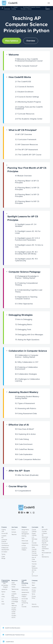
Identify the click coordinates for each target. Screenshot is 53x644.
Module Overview (23, 176)
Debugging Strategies (21, 315)
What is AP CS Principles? (23, 130)
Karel (3, 604)
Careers (34, 588)
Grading (24, 536)
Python (3, 592)
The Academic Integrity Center (29, 119)
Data (23, 538)
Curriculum (7, 9)
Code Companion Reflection (28, 459)
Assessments (25, 592)
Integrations (25, 543)
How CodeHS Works (20, 77)
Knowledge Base (15, 603)
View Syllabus (12, 41)
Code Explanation (24, 454)
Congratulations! (23, 491)
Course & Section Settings (27, 97)
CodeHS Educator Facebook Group (14, 635)
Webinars (14, 606)
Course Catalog (34, 531)
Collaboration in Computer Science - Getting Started (27, 356)
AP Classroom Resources (26, 145)
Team (33, 585)
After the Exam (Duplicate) (27, 475)
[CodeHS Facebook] (19, 513)
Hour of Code (34, 558)
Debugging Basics (24, 324)
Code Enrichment (24, 444)
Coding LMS (4, 531)
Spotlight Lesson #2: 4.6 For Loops (28, 232)
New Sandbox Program (5, 585)
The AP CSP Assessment (26, 150)
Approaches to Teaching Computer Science (26, 298)
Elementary (35, 545)
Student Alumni (14, 617)
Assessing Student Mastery (23, 392)
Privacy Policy (34, 597)
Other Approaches (24, 304)
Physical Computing (25, 602)
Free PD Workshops (45, 544)
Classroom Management (25, 533)
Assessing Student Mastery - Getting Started (27, 397)
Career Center (14, 613)
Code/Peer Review (24, 449)
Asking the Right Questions (27, 340)
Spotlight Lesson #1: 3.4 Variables (26, 225)
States (13, 587)
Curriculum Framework (26, 139)
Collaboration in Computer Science (28, 351)
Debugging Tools (23, 329)
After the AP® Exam (19, 471)
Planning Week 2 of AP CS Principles (27, 189)
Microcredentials (46, 553)
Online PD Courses (45, 531)
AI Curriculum (35, 575)
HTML (3, 597)
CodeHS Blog (14, 595)
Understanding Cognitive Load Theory (29, 291)
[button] (27, 55)
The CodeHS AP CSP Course (28, 155)
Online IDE (5, 533)
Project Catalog (34, 534)
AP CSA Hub (34, 571)
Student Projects (14, 609)
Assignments (25, 530)
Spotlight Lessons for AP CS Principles (23, 218)
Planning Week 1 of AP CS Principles (27, 182)
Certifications (5, 546)
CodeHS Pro (4, 537)
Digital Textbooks (35, 567)
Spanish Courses (34, 552)
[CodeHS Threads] (34, 513)
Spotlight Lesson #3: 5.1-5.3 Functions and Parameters (27, 239)
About (33, 583)
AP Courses (34, 542)
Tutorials (34, 564)
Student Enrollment (24, 92)
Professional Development (5, 549)
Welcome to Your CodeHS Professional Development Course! (29, 60)
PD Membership (45, 556)
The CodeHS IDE (23, 82)
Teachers (14, 535)
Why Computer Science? (26, 66)
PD (43, 527)
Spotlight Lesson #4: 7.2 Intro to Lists (29, 246)
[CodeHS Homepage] (10, 3)
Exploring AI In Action (25, 434)
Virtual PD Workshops (45, 540)
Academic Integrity (24, 549)
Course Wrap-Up (18, 486)
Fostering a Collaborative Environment (26, 368)
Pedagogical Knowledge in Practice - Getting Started (27, 277)
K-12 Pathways (34, 538)
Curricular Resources (25, 114)
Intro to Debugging (24, 319)
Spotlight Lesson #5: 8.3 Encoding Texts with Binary (26, 253)
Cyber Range (3, 558)
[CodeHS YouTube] (28, 513)
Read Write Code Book (15, 599)
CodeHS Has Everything (25, 582)
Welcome (14, 55)
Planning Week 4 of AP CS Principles (27, 202)
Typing (3, 554)
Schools (14, 532)
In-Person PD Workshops (45, 535)
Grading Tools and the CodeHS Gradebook (29, 108)
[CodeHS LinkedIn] (25, 513)
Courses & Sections (24, 87)
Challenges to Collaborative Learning (27, 380)
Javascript (4, 589)
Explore (48, 9)
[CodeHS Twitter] (31, 513)
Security (34, 604)
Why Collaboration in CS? (27, 362)
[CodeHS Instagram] (22, 513)
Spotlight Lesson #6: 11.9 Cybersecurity (26, 260)
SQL (3, 601)
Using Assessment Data (26, 413)
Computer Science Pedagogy (25, 272)
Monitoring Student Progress (28, 102)
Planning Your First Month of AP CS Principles (27, 170)
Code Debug (22, 439)
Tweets (14, 592)
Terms (33, 594)
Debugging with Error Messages (29, 335)
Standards (35, 555)
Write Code (25, 541)
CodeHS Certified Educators (11, 628)
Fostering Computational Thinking (26, 284)
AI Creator (4, 552)
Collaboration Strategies (26, 374)
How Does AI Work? (24, 429)
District (14, 530)
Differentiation (26, 588)
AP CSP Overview (23, 134)
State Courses (34, 548)
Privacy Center (34, 591)
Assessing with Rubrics (26, 408)
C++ (3, 599)
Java (3, 594)
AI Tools (24, 546)
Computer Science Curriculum (5, 542)
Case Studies (14, 584)
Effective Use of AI (19, 425)
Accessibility (35, 607)
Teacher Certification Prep (45, 549)
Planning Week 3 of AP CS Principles (27, 195)
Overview (31, 41)
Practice (34, 562)
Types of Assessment (25, 403)
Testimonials (15, 589)
